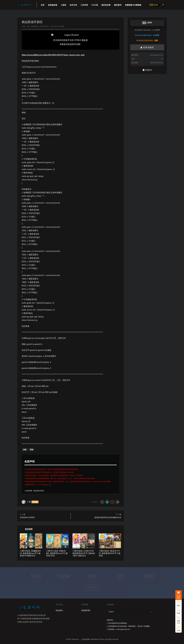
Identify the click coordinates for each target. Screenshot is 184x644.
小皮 (28, 26)
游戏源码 (59, 610)
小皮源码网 (28, 491)
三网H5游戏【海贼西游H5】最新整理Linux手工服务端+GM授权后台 (30, 553)
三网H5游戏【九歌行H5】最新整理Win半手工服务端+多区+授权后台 (84, 553)
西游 (32, 450)
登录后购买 (147, 47)
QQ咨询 (147, 70)
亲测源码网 (86, 610)
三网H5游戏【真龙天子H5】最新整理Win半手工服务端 (110, 553)
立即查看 (92, 587)
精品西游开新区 (32, 22)
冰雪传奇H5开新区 (27, 517)
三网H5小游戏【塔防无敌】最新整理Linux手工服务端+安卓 (57, 553)
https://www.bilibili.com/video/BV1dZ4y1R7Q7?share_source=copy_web (53, 55)
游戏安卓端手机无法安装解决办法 (108, 517)
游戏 (25, 450)
